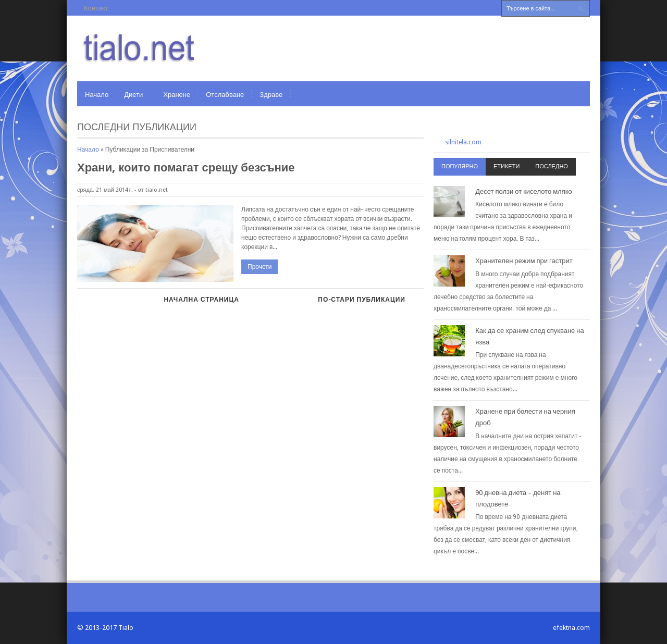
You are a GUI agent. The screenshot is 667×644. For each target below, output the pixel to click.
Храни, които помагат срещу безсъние (186, 168)
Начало (97, 95)
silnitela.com (463, 142)
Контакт (96, 8)
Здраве (271, 95)
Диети (133, 95)
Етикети (507, 166)
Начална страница (201, 300)
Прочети (260, 267)
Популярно (460, 166)
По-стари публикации (362, 300)
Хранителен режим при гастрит (524, 261)
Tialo (126, 628)
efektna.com (571, 628)
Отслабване (225, 95)
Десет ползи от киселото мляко (524, 191)
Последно (552, 166)
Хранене (177, 95)
